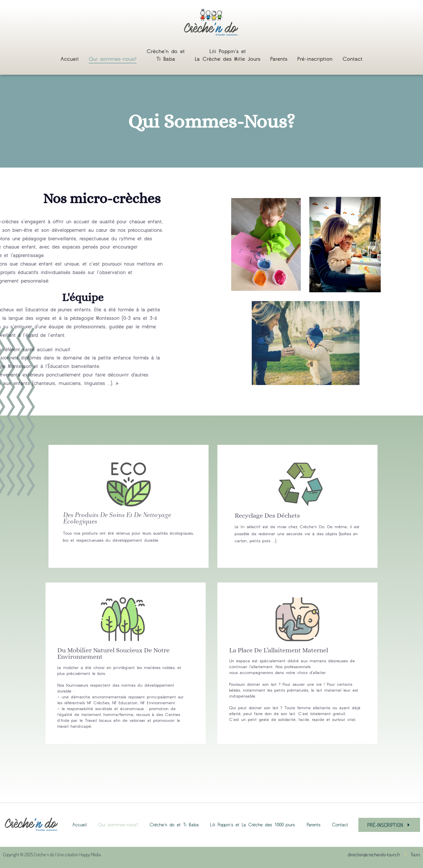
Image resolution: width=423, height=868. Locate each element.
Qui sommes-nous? (113, 59)
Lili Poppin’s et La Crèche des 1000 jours (252, 825)
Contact (352, 59)
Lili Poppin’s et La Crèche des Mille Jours (228, 55)
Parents (279, 59)
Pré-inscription (315, 59)
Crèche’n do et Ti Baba (166, 55)
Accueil (70, 59)
